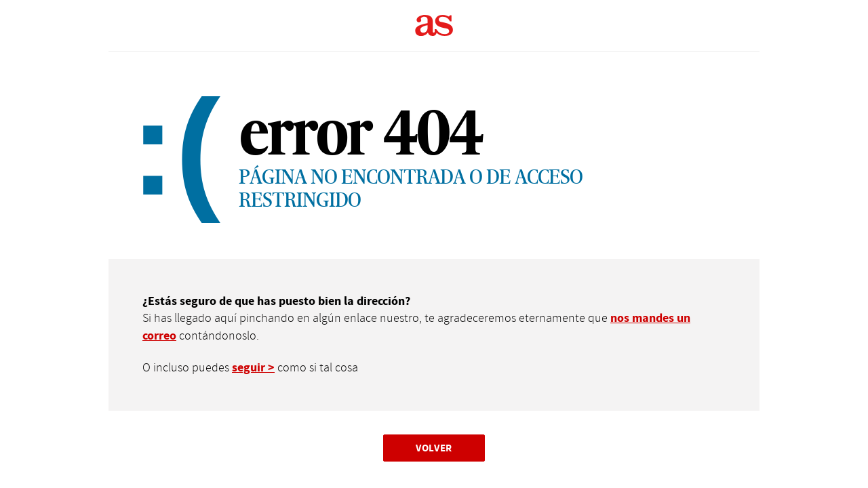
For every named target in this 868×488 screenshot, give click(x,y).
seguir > (253, 368)
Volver (434, 448)
